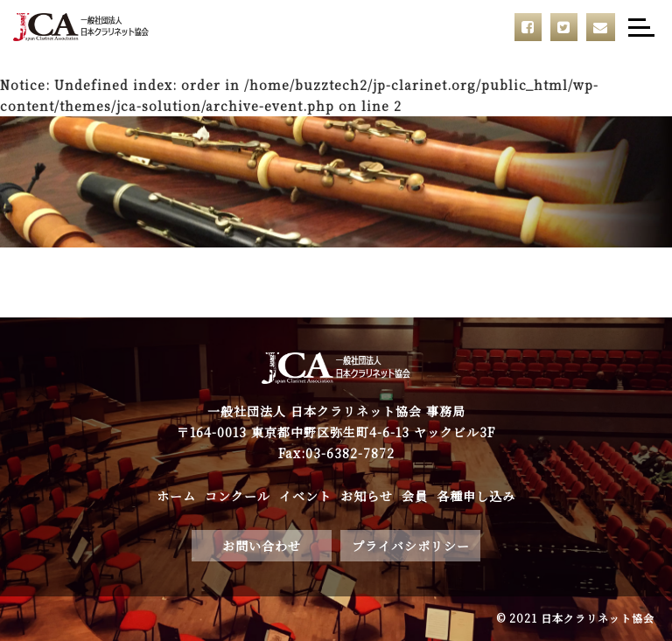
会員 (415, 496)
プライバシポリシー (411, 546)
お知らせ (367, 496)
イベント (305, 496)
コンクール (238, 496)
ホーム (176, 496)
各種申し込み (476, 496)
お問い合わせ (262, 546)
